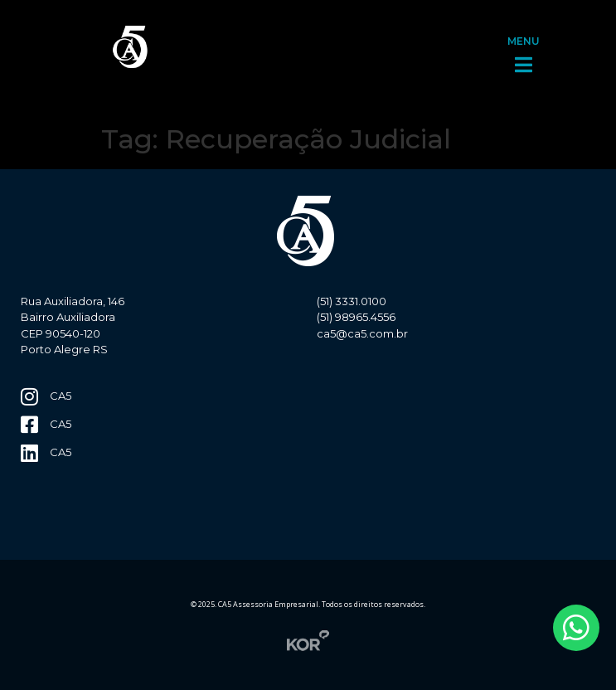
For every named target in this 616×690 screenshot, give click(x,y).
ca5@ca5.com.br (362, 333)
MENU (524, 41)
